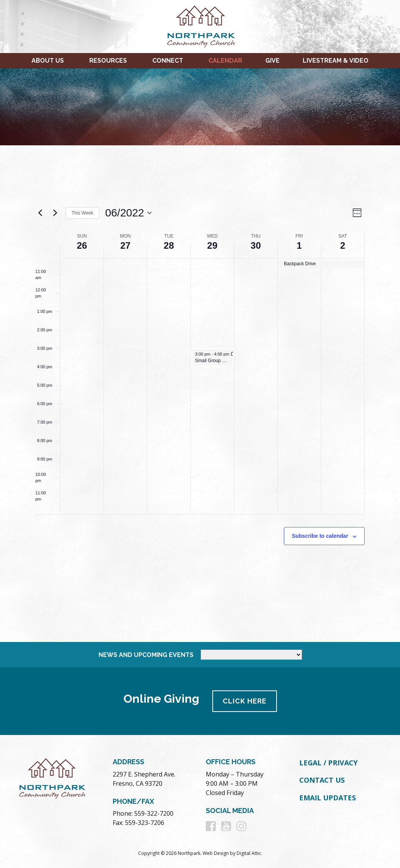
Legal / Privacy (328, 763)
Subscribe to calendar (320, 536)
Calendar (225, 61)
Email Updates (327, 798)
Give (272, 61)
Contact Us (322, 780)
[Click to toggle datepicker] (128, 213)
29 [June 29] (212, 245)
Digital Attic (249, 853)
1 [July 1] (299, 245)
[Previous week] (40, 213)
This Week (82, 213)
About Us (48, 61)
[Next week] (55, 213)
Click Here (245, 701)
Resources (108, 61)
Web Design (216, 853)
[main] (200, 394)
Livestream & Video (336, 61)
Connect (168, 61)
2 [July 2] (342, 245)
